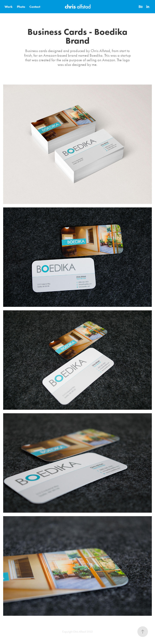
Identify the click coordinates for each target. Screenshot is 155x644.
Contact (35, 7)
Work (9, 7)
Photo (21, 7)
